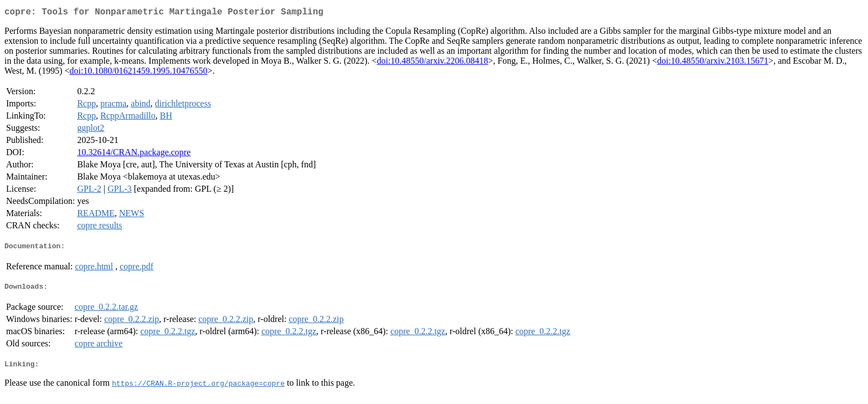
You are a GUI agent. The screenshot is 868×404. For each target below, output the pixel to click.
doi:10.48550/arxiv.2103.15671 (713, 63)
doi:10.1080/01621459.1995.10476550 (139, 73)
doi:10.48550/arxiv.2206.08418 (433, 63)
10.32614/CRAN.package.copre (134, 154)
